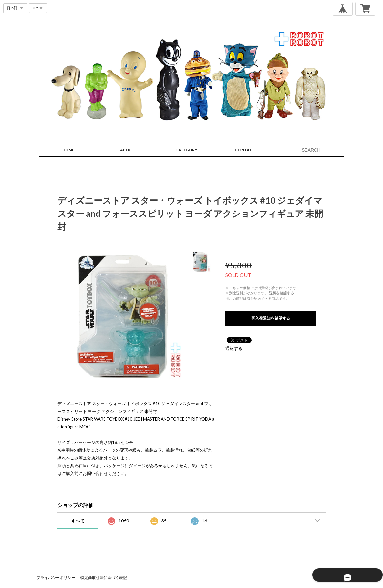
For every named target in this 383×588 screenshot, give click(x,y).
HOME (68, 150)
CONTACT (245, 150)
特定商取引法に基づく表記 (104, 577)
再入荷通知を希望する (271, 318)
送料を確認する (281, 293)
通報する (234, 348)
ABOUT (127, 150)
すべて (78, 521)
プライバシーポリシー (56, 577)
